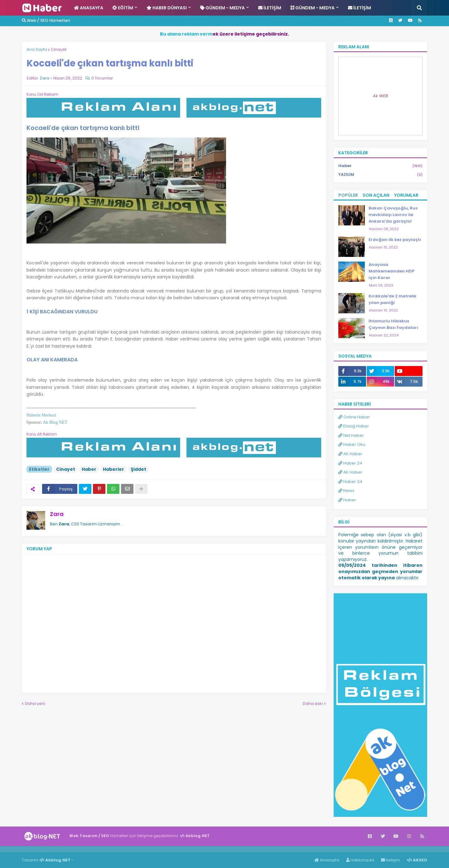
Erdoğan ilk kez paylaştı (395, 240)
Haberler (113, 469)
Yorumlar (406, 195)
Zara (57, 514)
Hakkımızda (360, 860)
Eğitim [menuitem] (123, 8)
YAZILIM (380, 175)
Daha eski (313, 704)
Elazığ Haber (354, 426)
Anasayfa (327, 860)
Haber (89, 469)
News (346, 491)
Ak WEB (380, 96)
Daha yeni (35, 704)
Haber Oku (352, 444)
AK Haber (350, 454)
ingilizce (65, 849)
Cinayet (59, 49)
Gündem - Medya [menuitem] (222, 8)
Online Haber (354, 417)
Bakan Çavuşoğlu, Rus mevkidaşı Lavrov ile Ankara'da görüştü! (393, 215)
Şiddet (138, 469)
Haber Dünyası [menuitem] (167, 8)
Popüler (348, 195)
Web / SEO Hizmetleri (46, 20)
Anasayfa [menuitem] (89, 8)
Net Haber (351, 435)
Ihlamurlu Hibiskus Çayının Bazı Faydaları (393, 324)
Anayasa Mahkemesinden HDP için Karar (391, 271)
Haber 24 (350, 463)
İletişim (391, 860)
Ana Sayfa (37, 49)
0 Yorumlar (102, 78)
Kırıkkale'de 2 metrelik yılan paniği (393, 299)
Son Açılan (376, 195)
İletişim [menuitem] (270, 8)
